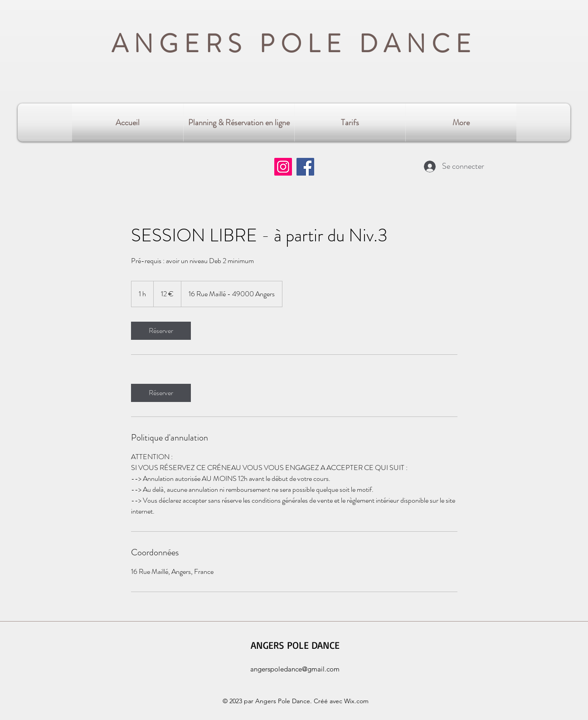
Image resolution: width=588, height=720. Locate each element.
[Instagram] (283, 167)
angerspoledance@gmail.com (295, 669)
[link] (161, 331)
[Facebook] (305, 167)
